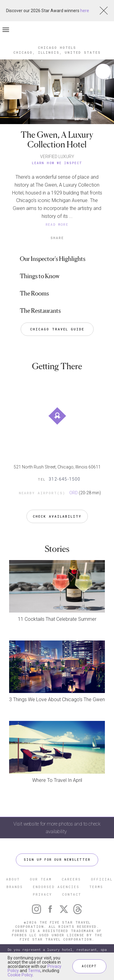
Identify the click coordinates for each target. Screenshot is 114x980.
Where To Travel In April (57, 780)
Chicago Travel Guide (57, 329)
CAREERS (71, 879)
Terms (34, 971)
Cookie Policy (20, 975)
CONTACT (72, 894)
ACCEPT (89, 966)
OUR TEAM (41, 879)
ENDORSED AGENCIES (56, 887)
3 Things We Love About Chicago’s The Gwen (57, 700)
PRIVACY (42, 894)
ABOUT (13, 879)
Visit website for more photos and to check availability (57, 828)
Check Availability (57, 516)
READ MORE (57, 224)
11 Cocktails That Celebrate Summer (57, 619)
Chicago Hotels (57, 47)
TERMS (96, 887)
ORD (74, 493)
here (85, 11)
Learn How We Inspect (57, 163)
